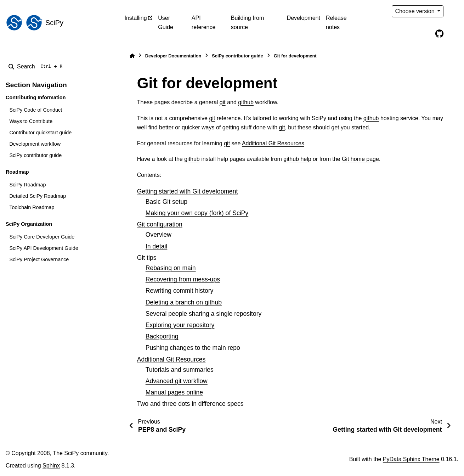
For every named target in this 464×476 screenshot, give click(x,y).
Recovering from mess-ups (183, 279)
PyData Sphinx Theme (411, 459)
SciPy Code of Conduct (36, 110)
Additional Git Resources (171, 359)
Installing (136, 18)
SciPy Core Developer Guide (42, 237)
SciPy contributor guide (35, 155)
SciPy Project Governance (39, 259)
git (223, 102)
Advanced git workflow (177, 381)
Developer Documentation (173, 56)
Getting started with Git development (188, 191)
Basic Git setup (166, 202)
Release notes (336, 23)
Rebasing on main (171, 268)
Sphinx (51, 466)
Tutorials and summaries (180, 370)
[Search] (37, 67)
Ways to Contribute (31, 121)
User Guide (166, 23)
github (246, 102)
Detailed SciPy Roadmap (38, 196)
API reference (204, 23)
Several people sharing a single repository (204, 314)
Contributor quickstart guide (40, 133)
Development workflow (35, 144)
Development (304, 18)
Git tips (147, 258)
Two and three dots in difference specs (190, 404)
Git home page (360, 159)
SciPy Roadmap (27, 185)
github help (297, 159)
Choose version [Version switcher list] (415, 11)
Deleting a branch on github (184, 302)
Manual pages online (174, 392)
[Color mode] (454, 11)
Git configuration (160, 224)
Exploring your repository (180, 325)
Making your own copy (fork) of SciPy (197, 213)
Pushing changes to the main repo (193, 348)
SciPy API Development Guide (44, 248)
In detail (157, 246)
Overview (159, 235)
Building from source (247, 23)
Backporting (162, 336)
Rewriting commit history (180, 291)
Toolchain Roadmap (32, 207)
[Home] (132, 56)
